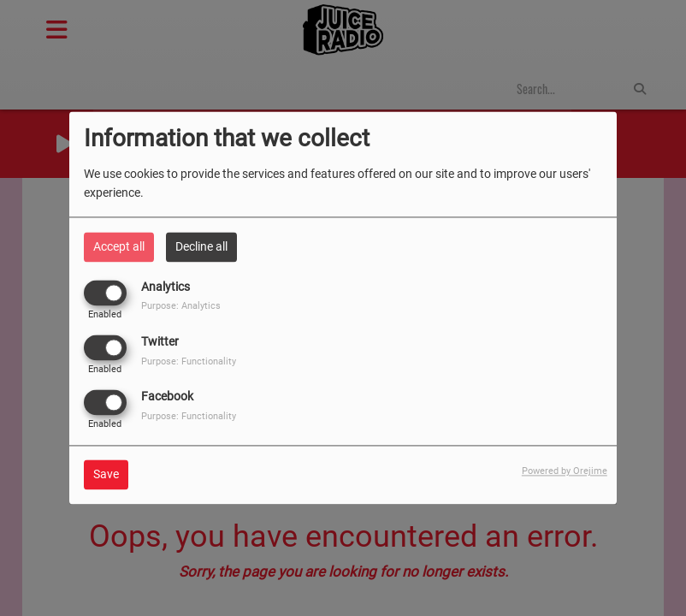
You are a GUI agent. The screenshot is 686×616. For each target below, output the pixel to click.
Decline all (201, 246)
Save (106, 475)
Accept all (119, 246)
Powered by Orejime (565, 472)
